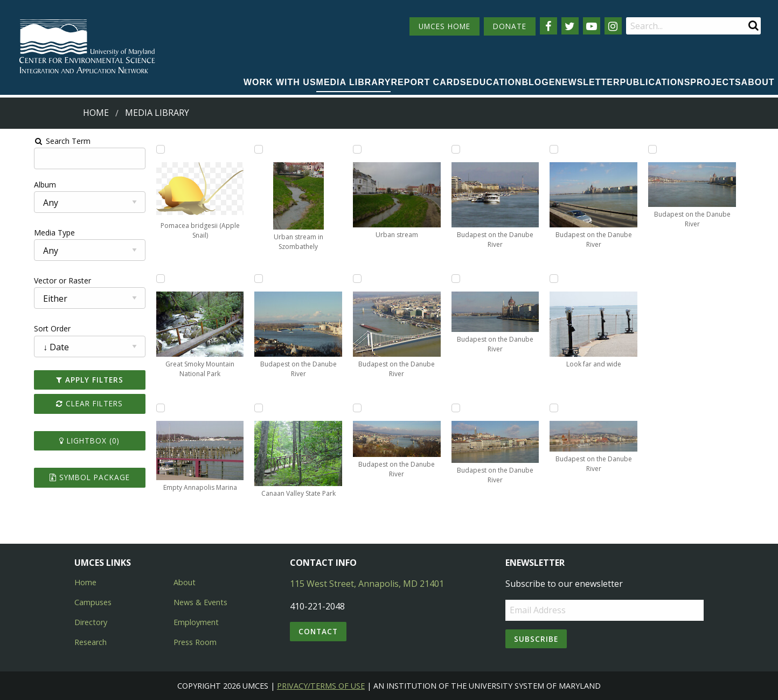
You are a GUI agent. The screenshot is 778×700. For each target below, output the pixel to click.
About (758, 82)
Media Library (354, 82)
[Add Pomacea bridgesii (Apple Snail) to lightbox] (142, 149)
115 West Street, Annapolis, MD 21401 (367, 584)
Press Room (195, 642)
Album (18, 185)
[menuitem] (280, 83)
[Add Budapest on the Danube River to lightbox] (248, 279)
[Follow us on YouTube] (592, 26)
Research (91, 642)
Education (494, 82)
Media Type (27, 233)
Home (96, 113)
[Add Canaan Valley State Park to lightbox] (248, 408)
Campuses (93, 602)
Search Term (35, 141)
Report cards (428, 82)
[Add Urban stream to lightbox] (354, 149)
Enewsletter (585, 82)
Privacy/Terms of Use (321, 686)
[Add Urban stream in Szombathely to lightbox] (248, 149)
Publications (655, 82)
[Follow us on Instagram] (613, 26)
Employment (196, 622)
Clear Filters (67, 403)
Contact (318, 631)
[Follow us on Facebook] (548, 26)
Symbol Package (67, 477)
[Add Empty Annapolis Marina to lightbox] (142, 408)
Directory (91, 622)
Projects (716, 82)
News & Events (200, 602)
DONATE (510, 26)
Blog (535, 82)
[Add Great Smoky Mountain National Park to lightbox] (142, 279)
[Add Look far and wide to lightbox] (566, 279)
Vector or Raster (36, 280)
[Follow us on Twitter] (570, 26)
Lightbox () (67, 441)
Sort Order (25, 328)
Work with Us (280, 82)
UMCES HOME (444, 26)
